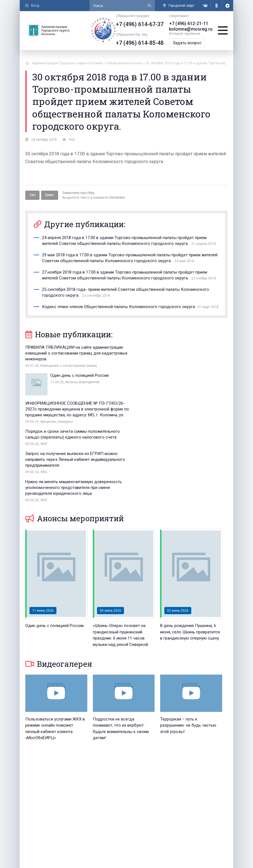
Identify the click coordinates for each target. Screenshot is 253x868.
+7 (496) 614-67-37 (140, 24)
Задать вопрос (187, 43)
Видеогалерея (59, 586)
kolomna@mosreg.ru (191, 29)
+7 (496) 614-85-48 (140, 43)
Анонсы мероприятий (75, 440)
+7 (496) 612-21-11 (189, 24)
